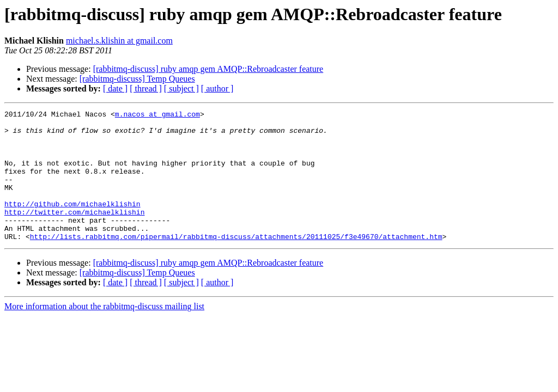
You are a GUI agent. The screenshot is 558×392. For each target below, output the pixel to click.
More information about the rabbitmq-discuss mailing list (104, 332)
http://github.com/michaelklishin (72, 223)
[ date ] (115, 88)
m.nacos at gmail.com (157, 115)
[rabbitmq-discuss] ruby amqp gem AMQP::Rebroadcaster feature (208, 69)
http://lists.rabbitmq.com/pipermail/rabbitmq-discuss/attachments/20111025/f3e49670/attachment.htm (236, 262)
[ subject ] (181, 88)
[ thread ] (146, 88)
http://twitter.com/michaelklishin (74, 233)
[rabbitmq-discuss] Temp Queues (137, 79)
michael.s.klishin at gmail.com (119, 41)
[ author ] (217, 88)
